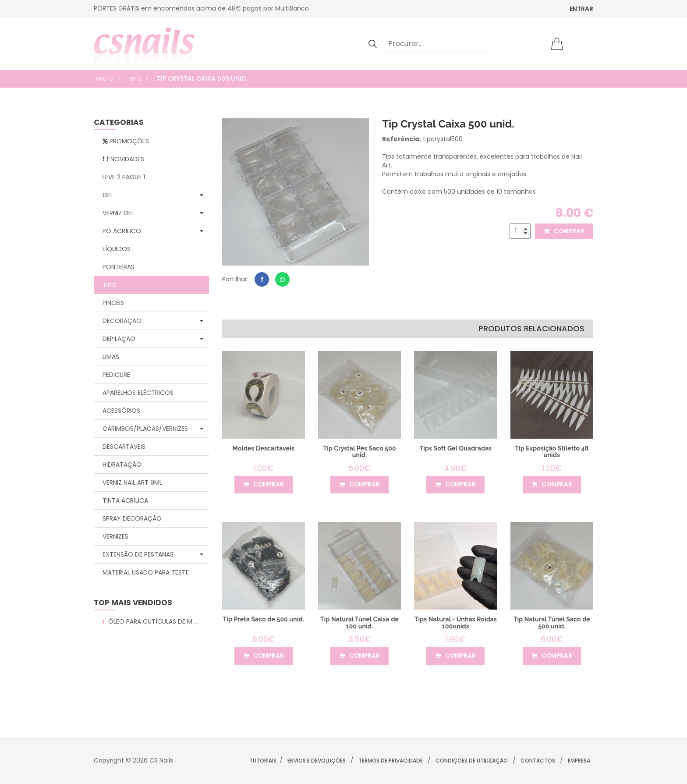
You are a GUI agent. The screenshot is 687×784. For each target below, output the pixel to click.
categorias (119, 123)
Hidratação (122, 465)
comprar (563, 231)
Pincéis (113, 303)
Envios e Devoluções (317, 761)
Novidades (123, 159)
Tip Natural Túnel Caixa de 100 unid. (360, 623)
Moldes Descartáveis (264, 448)
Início (105, 79)
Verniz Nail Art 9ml (132, 482)
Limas (111, 357)
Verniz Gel (153, 213)
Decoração (153, 321)
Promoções (126, 141)
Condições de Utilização (472, 761)
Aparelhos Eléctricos (138, 393)
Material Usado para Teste (146, 572)
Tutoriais (263, 761)
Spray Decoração (132, 518)
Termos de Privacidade (391, 761)
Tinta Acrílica (125, 500)
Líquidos (117, 249)
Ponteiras (119, 267)
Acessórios (121, 411)
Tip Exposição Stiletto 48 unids (552, 452)
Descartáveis (124, 447)
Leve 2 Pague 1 (124, 177)
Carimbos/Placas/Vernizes (153, 429)
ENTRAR (581, 9)
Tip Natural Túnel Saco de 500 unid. (552, 623)
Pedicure (116, 375)
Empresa (579, 761)
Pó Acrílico (153, 231)
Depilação (153, 339)
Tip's (135, 79)
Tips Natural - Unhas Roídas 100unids (456, 623)
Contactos (538, 761)
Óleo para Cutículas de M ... (150, 621)
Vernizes (115, 536)
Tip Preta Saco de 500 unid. (263, 619)
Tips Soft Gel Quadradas (456, 448)
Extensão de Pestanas (153, 554)
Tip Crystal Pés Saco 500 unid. (359, 452)
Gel (153, 195)
